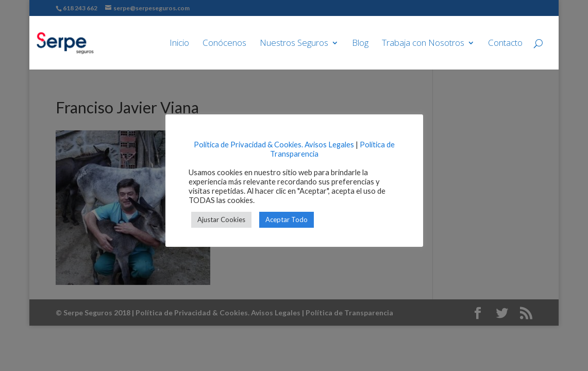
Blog (360, 44)
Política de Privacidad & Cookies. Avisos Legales (274, 145)
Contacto (505, 44)
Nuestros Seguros (294, 44)
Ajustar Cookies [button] (221, 220)
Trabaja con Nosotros (423, 44)
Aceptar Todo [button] (287, 220)
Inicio (179, 44)
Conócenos (224, 44)
